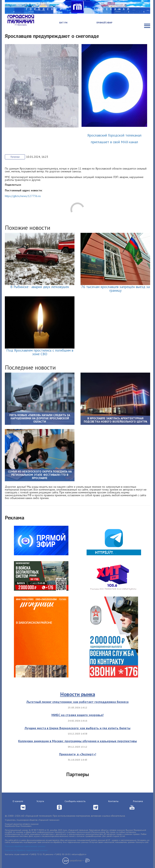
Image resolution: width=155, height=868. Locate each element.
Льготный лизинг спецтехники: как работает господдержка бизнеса (77, 702)
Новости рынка (78, 694)
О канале (18, 801)
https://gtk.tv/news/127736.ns (23, 196)
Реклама (138, 801)
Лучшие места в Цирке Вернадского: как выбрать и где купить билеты (77, 728)
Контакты (113, 801)
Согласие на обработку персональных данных (26, 850)
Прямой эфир (104, 23)
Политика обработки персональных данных (25, 846)
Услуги (40, 801)
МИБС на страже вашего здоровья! (77, 715)
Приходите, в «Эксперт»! (78, 754)
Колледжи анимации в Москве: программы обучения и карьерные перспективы (77, 741)
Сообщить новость (75, 801)
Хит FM (63, 23)
